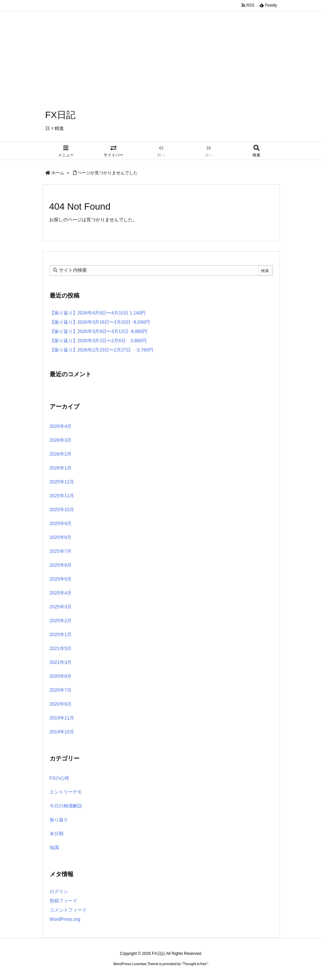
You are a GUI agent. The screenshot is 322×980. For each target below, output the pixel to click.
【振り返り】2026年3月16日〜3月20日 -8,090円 (100, 322)
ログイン (59, 891)
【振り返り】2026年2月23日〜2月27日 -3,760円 (102, 350)
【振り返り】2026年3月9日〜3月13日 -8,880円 (99, 331)
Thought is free (195, 964)
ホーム (58, 173)
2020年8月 (61, 676)
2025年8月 (61, 537)
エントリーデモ (66, 792)
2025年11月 (62, 496)
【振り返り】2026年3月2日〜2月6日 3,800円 (98, 341)
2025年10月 (62, 510)
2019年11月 (62, 718)
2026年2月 (61, 454)
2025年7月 (61, 551)
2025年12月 (62, 482)
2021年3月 (61, 662)
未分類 (57, 834)
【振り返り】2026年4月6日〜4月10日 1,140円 (98, 313)
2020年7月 (61, 690)
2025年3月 (61, 607)
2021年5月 (61, 648)
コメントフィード (68, 910)
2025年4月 (61, 593)
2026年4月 (61, 426)
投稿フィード (64, 901)
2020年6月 (61, 704)
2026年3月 (61, 440)
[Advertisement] (161, 46)
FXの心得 (60, 778)
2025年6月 (61, 565)
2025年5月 (61, 579)
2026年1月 (61, 468)
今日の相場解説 (66, 806)
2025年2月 (61, 621)
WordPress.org (65, 919)
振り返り (59, 820)
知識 (54, 847)
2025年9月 (61, 523)
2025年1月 (61, 634)
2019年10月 (62, 732)
